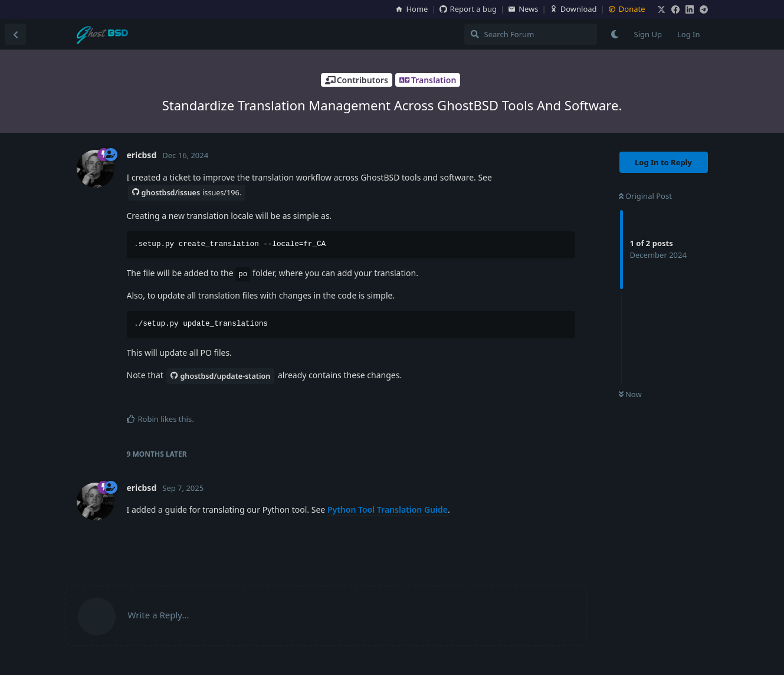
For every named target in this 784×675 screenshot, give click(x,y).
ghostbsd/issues (187, 193)
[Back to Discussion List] (15, 34)
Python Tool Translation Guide (388, 509)
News (523, 9)
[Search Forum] (531, 34)
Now (630, 394)
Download (573, 9)
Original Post (645, 196)
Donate (627, 9)
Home (411, 9)
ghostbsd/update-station (220, 376)
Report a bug (468, 9)
